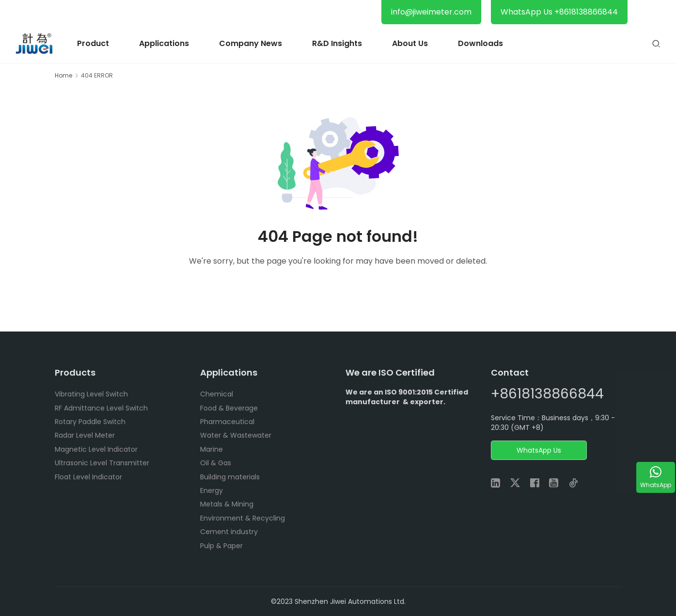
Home (63, 75)
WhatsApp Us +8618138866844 (559, 12)
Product (93, 43)
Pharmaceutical (227, 422)
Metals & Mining (227, 504)
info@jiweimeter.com (431, 12)
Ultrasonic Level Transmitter (102, 463)
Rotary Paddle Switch (90, 422)
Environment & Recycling (243, 518)
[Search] (656, 43)
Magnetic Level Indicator (96, 449)
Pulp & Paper (221, 546)
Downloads (480, 43)
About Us (410, 43)
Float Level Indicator (88, 477)
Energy (212, 490)
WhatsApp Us (539, 450)
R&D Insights (337, 43)
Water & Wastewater (236, 435)
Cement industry (229, 532)
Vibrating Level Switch (91, 394)
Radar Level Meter (85, 435)
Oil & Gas (216, 463)
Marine (212, 449)
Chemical (217, 394)
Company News (251, 43)
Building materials (230, 477)
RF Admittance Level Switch (101, 408)
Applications (164, 43)
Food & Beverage (229, 408)
